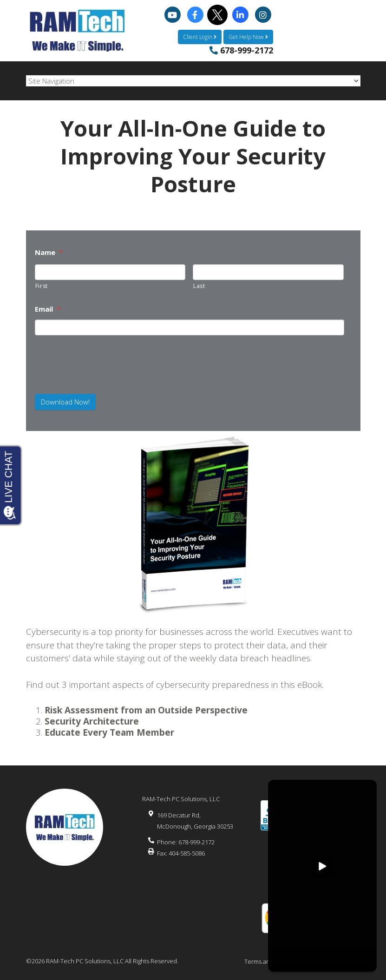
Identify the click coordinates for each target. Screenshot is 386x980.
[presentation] (88, 356)
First (42, 286)
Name (49, 252)
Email (48, 309)
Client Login (200, 37)
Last (199, 286)
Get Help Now (248, 37)
